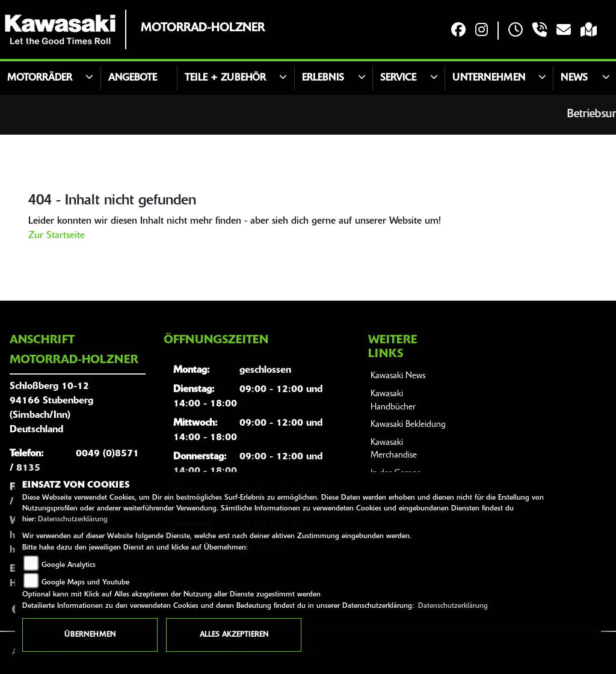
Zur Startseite (57, 236)
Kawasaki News (398, 376)
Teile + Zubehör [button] (225, 78)
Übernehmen (90, 635)
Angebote (133, 78)
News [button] (574, 78)
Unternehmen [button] (489, 78)
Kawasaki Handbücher (393, 401)
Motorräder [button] (40, 78)
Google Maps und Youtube (85, 583)
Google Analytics (69, 565)
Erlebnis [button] (323, 78)
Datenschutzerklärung (73, 519)
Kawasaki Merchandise (394, 449)
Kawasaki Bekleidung (408, 425)
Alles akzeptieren (234, 635)
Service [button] (398, 78)
